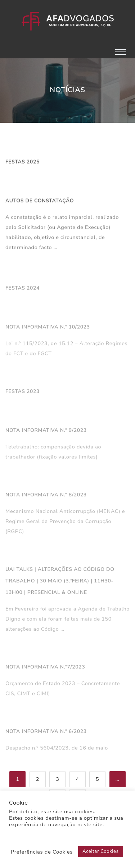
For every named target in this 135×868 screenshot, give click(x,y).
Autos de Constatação (40, 201)
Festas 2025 (22, 162)
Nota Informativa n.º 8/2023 (46, 496)
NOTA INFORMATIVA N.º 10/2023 (48, 328)
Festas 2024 (22, 289)
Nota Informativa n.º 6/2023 (46, 733)
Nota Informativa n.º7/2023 (45, 668)
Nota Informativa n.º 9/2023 (46, 432)
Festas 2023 (22, 393)
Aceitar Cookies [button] (101, 851)
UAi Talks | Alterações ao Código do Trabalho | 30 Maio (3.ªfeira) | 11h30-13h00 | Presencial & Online (60, 582)
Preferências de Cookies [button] (42, 852)
